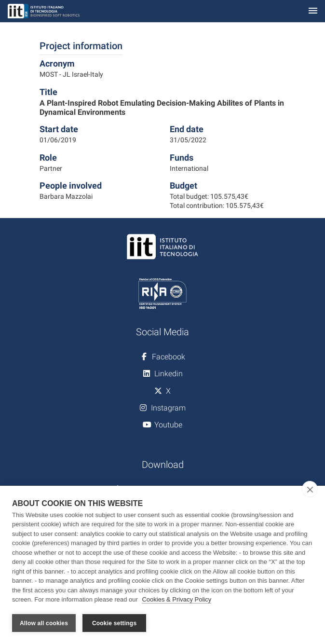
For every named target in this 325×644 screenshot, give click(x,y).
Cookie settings (114, 623)
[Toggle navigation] (313, 11)
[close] (310, 489)
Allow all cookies (44, 623)
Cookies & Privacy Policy (176, 600)
